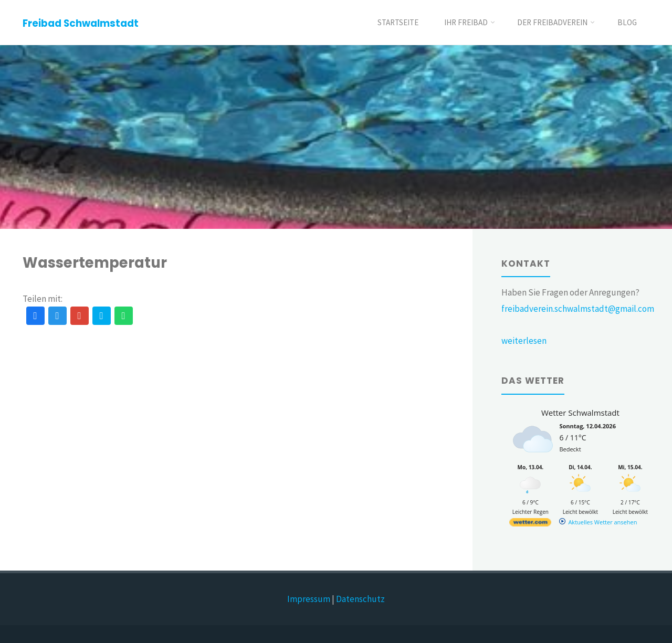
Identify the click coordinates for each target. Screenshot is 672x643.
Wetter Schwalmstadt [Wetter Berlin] (580, 413)
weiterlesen (524, 341)
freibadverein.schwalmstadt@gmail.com (578, 309)
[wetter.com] (530, 524)
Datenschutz (360, 599)
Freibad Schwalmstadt (81, 23)
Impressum (309, 599)
